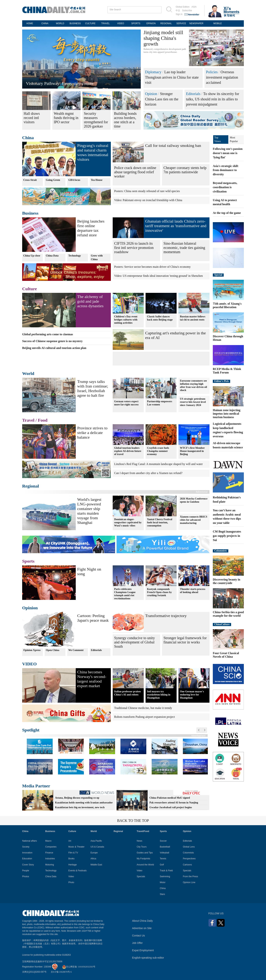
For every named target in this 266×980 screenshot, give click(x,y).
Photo (71, 882)
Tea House (97, 180)
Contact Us (138, 936)
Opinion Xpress (32, 650)
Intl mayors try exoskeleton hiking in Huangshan (159, 695)
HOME (30, 23)
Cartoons (187, 865)
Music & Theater (76, 847)
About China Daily (142, 921)
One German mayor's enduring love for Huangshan (192, 695)
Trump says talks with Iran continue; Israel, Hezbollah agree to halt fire (93, 388)
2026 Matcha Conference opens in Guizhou (194, 500)
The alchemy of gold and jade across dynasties (90, 301)
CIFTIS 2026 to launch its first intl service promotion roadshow (134, 248)
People (26, 871)
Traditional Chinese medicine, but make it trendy (143, 708)
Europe (94, 853)
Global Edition (183, 7)
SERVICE (181, 23)
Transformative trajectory (166, 616)
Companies (51, 847)
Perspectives (189, 859)
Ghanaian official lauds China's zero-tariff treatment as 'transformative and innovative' (176, 226)
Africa (93, 859)
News (139, 841)
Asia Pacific (96, 841)
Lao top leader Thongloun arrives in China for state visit (172, 77)
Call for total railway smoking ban (173, 145)
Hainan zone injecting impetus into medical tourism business (227, 414)
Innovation (27, 853)
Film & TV (73, 853)
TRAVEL (105, 23)
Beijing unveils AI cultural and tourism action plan (54, 348)
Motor (163, 882)
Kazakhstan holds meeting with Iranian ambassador (84, 803)
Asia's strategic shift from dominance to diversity (226, 170)
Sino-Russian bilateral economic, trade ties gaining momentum (184, 248)
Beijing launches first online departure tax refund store (91, 228)
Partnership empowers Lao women (160, 403)
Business (30, 213)
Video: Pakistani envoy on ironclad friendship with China (148, 200)
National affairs (30, 841)
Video (71, 876)
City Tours (142, 847)
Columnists (221, 551)
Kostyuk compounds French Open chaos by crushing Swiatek (159, 592)
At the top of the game (227, 213)
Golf (162, 865)
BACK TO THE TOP (133, 821)
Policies (212, 72)
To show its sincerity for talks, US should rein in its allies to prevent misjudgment (213, 99)
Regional (31, 486)
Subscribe (187, 11)
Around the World (145, 865)
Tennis (163, 859)
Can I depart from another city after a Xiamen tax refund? (148, 473)
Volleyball (164, 853)
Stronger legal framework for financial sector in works (185, 640)
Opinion (151, 94)
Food (43, 420)
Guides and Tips (145, 853)
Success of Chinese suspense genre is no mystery (52, 341)
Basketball (165, 847)
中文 (178, 11)
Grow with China (97, 258)
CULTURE (90, 23)
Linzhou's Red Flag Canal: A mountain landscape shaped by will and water (158, 464)
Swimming (165, 876)
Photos (26, 876)
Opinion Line (189, 882)
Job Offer (137, 943)
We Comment (76, 650)
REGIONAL (166, 23)
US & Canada (97, 847)
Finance (49, 853)
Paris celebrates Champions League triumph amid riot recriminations (125, 594)
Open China (53, 650)
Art (70, 841)
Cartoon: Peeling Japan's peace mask (93, 618)
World (28, 373)
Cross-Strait (30, 180)
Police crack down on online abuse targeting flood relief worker (135, 172)
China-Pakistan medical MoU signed (170, 798)
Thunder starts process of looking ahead (193, 591)
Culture (30, 289)
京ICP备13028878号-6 (61, 972)
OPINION (151, 23)
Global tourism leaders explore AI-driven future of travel (128, 451)
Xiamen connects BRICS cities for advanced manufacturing (194, 520)
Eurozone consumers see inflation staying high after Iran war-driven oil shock (193, 385)
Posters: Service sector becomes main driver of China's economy (152, 267)
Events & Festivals (77, 871)
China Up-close (32, 256)
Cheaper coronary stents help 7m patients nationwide (185, 170)
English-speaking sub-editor (148, 958)
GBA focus (74, 180)
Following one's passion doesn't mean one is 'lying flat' (228, 153)
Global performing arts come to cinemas (48, 334)
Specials (141, 876)
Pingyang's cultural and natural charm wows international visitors (93, 152)
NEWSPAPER (196, 23)
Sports (28, 561)
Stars (162, 894)
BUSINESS (75, 23)
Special (218, 275)
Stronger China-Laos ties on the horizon (162, 99)
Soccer (163, 841)
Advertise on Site (142, 928)
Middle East (96, 865)
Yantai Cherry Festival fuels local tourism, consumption (160, 522)
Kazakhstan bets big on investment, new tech (80, 807)
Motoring (50, 865)
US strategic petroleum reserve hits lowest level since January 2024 (193, 402)
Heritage (73, 865)
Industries (50, 859)
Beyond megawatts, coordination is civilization (225, 187)
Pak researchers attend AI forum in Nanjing (174, 803)
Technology (75, 256)
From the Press (190, 876)
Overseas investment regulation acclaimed (222, 77)
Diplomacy (153, 72)
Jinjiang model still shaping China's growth (163, 38)
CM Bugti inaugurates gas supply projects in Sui (227, 536)
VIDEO (121, 23)
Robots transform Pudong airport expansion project (144, 717)
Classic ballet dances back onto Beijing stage (160, 318)
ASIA (194, 7)
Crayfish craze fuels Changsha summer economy (158, 451)
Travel (28, 420)
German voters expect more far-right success (126, 403)
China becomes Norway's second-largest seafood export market (92, 679)
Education (27, 859)
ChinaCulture (222, 624)
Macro (48, 841)
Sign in (179, 14)
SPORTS (136, 23)
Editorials (193, 94)
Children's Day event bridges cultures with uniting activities (126, 320)
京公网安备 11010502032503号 (79, 967)
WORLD (60, 23)
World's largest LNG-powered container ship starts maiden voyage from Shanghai (89, 511)
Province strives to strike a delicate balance (92, 433)
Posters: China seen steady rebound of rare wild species (147, 191)
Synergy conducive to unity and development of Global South (134, 642)
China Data (52, 256)
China (28, 138)
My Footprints (143, 859)
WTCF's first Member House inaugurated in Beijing (192, 451)
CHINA (45, 23)
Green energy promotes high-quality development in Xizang (79, 83)
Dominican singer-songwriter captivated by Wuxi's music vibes (128, 522)
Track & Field (166, 871)
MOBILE (218, 23)
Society (26, 847)
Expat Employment (143, 950)
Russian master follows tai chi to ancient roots (193, 318)
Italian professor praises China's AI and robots (127, 693)
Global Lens (189, 847)
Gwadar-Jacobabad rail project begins (171, 807)
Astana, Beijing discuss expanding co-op (77, 798)
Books (71, 859)
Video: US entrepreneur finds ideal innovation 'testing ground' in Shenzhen (158, 276)
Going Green (53, 180)
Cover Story (28, 865)
